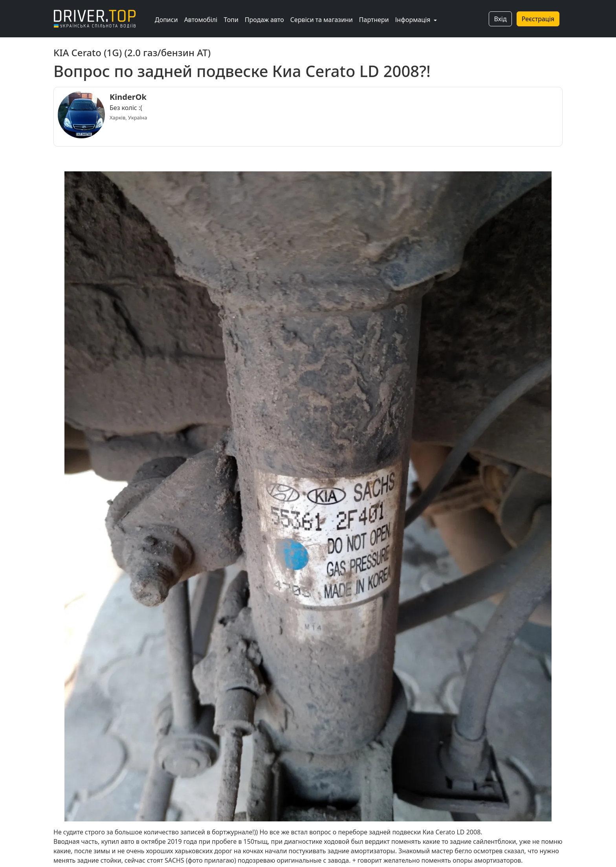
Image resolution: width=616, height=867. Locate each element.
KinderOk (128, 97)
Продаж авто (264, 20)
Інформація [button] (414, 20)
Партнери (374, 20)
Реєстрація (538, 19)
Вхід (500, 19)
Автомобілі (201, 20)
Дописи (166, 20)
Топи (231, 20)
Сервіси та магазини (322, 20)
